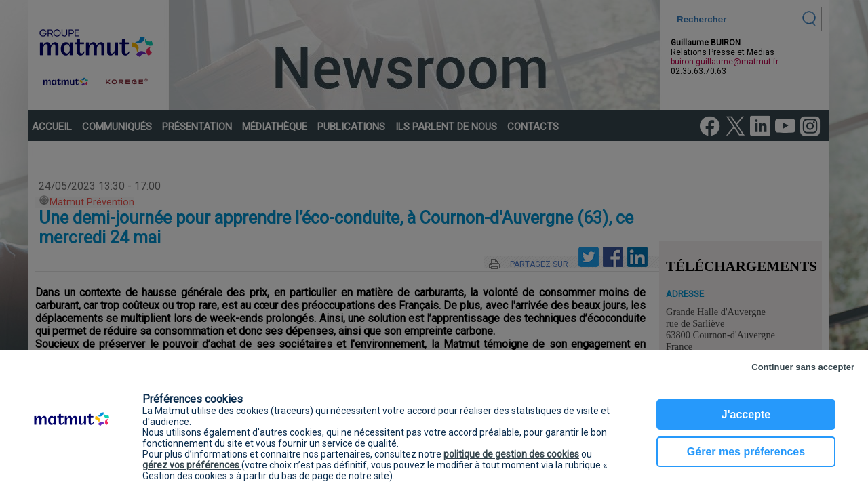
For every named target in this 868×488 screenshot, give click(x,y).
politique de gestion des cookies (511, 454)
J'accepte (746, 414)
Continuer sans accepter (803, 367)
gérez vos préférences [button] (192, 465)
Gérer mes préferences (746, 452)
